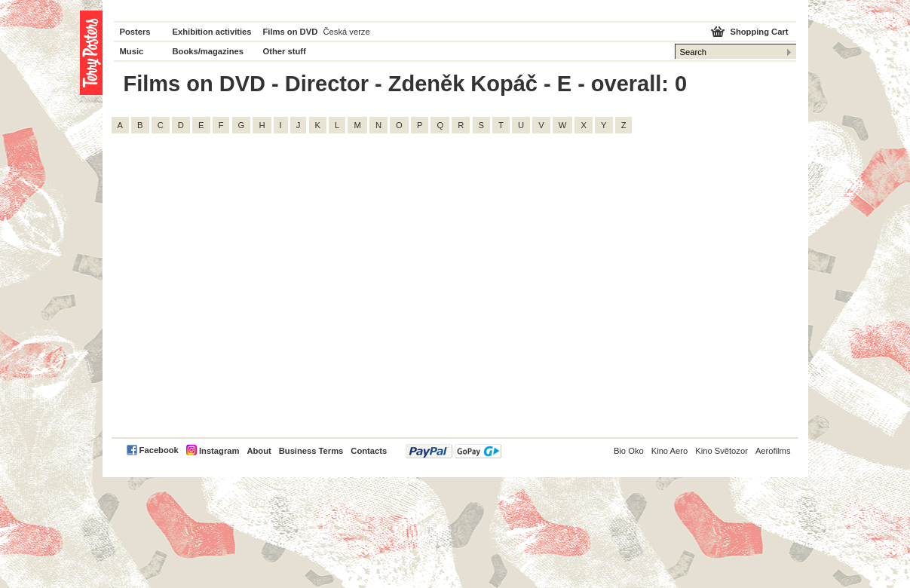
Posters (135, 32)
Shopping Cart (759, 32)
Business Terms (311, 451)
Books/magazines (208, 51)
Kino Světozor (722, 451)
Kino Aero (670, 451)
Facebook (159, 450)
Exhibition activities (212, 32)
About (259, 451)
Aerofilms (773, 451)
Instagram (219, 451)
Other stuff (285, 51)
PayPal (453, 451)
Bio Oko (629, 451)
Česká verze (347, 32)
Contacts (369, 451)
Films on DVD (291, 32)
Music (132, 51)
